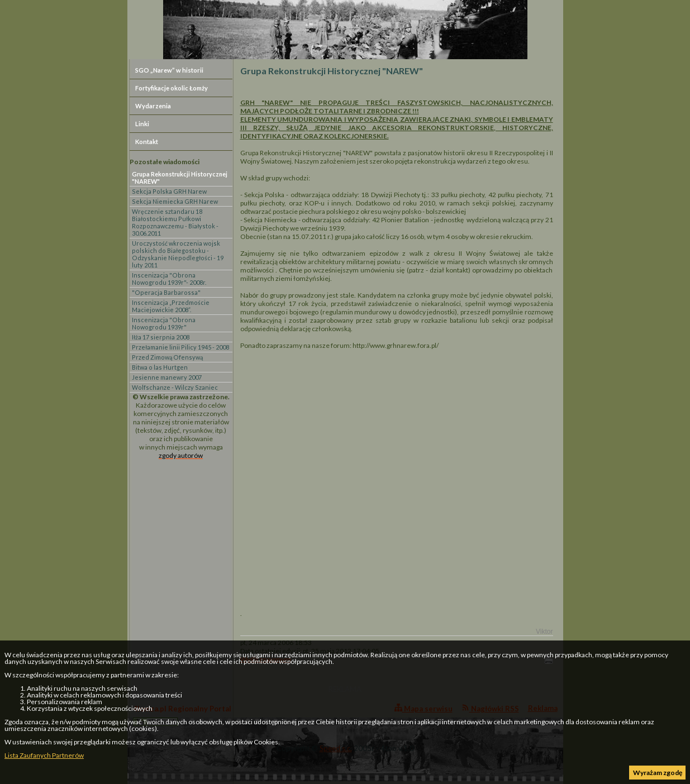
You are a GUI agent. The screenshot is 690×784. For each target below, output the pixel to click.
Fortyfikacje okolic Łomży (172, 88)
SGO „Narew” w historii (169, 70)
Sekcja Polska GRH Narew (169, 191)
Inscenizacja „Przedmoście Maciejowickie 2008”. (171, 306)
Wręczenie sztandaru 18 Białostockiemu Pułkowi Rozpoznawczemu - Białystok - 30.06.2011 (175, 222)
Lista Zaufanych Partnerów (44, 755)
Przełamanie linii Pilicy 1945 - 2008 (180, 347)
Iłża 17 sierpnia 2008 (161, 337)
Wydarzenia (153, 106)
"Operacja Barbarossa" (166, 292)
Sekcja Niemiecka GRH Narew (175, 201)
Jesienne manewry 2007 (167, 377)
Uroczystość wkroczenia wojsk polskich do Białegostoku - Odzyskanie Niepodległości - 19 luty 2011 (178, 254)
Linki (142, 124)
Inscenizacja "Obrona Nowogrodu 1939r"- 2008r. (169, 279)
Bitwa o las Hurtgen (160, 367)
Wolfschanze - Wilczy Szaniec (175, 387)
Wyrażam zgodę (658, 773)
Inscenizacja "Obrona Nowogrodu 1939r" (164, 323)
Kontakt (147, 142)
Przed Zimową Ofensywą (167, 357)
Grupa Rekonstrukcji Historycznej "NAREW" (180, 178)
